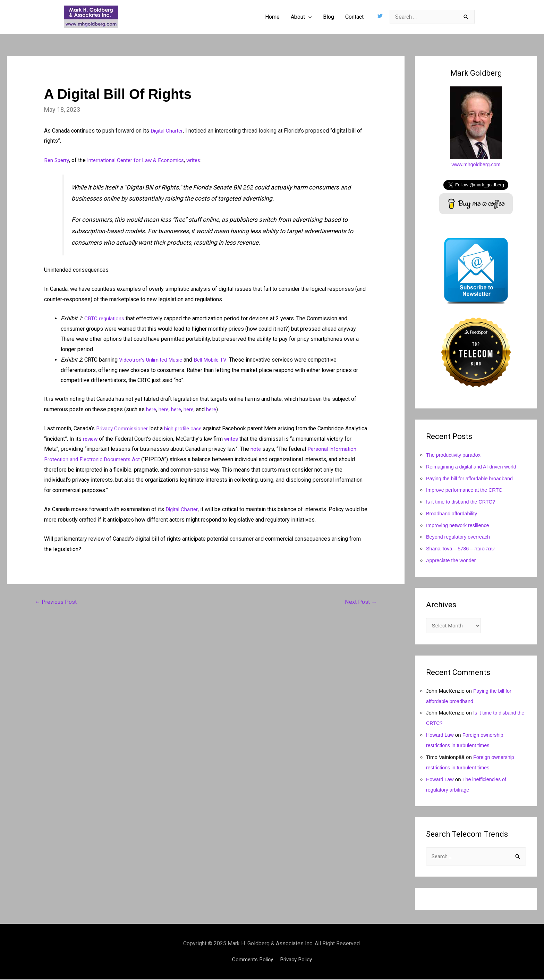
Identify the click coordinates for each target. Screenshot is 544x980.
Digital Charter (168, 131)
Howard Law (440, 735)
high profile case (187, 428)
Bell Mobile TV (216, 360)
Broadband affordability (453, 513)
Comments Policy (251, 960)
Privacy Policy (297, 960)
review (114, 439)
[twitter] (381, 16)
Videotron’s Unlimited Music (153, 360)
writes (198, 160)
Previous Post (57, 602)
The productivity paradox (454, 455)
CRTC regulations (105, 318)
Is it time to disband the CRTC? (462, 502)
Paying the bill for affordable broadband (471, 478)
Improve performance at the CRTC (466, 490)
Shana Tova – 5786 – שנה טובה (462, 548)
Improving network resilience (459, 525)
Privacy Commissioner (124, 428)
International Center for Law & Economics (138, 160)
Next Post (360, 602)
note (282, 449)
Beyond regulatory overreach (460, 537)
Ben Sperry (57, 160)
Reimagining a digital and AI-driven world (473, 467)
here (151, 409)
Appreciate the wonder (452, 560)
